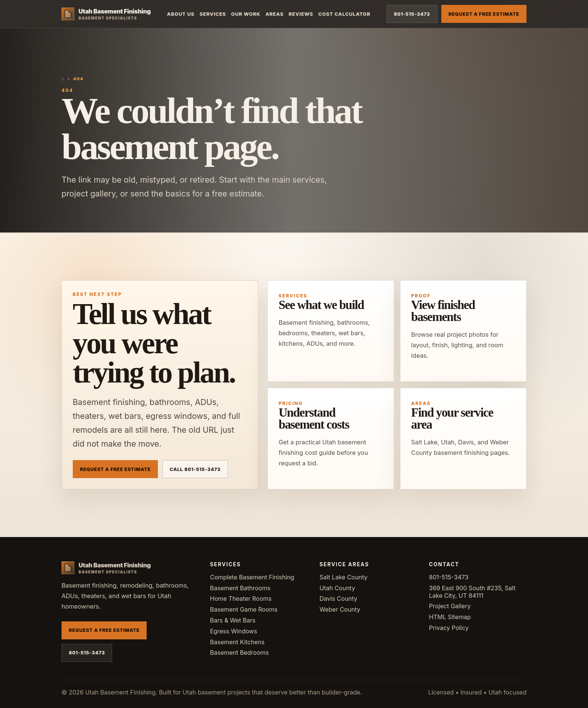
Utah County (337, 588)
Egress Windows (234, 631)
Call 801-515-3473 (195, 469)
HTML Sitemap (450, 617)
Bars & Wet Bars (233, 620)
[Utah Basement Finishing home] (106, 14)
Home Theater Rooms (241, 598)
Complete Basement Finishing (252, 577)
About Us (181, 14)
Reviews (301, 14)
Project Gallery (450, 606)
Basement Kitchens (237, 642)
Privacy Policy (449, 628)
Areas (274, 14)
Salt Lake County (343, 577)
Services (213, 14)
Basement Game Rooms (244, 609)
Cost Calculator (344, 14)
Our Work (246, 14)
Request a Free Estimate (484, 14)
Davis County (338, 598)
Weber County (340, 609)
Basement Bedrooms (239, 652)
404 (78, 79)
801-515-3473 (412, 14)
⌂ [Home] (63, 79)
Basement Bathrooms (240, 588)
